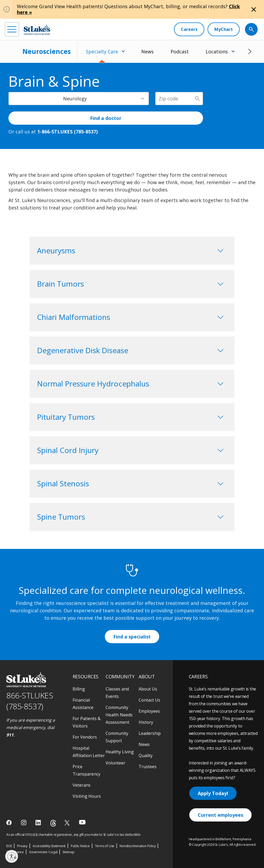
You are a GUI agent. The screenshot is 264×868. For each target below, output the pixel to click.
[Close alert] (254, 10)
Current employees (220, 815)
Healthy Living (120, 752)
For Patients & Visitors (87, 722)
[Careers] (189, 29)
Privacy (22, 846)
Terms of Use (105, 846)
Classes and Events (117, 693)
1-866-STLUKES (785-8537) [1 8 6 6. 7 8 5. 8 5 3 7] (67, 132)
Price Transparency (86, 770)
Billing (79, 689)
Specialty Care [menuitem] (102, 52)
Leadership (150, 733)
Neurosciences (47, 51)
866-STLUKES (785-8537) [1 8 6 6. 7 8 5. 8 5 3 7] (30, 701)
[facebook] (10, 823)
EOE (9, 846)
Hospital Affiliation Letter (89, 752)
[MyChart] (224, 29)
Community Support (117, 737)
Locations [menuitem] (217, 52)
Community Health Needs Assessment (119, 715)
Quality (146, 755)
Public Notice (80, 846)
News (147, 52)
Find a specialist (132, 637)
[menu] (12, 29)
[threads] (53, 823)
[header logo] (37, 29)
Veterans (82, 785)
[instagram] (24, 823)
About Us (148, 689)
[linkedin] (39, 823)
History (146, 722)
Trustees (148, 767)
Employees (149, 711)
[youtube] (82, 822)
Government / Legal (43, 852)
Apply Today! (213, 793)
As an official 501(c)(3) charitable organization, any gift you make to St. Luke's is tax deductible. (74, 835)
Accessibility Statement (49, 846)
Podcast (180, 52)
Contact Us (149, 700)
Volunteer (115, 763)
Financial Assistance (83, 704)
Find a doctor (106, 118)
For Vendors (85, 737)
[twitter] (68, 823)
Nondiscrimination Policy (138, 846)
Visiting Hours (87, 796)
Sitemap (69, 852)
